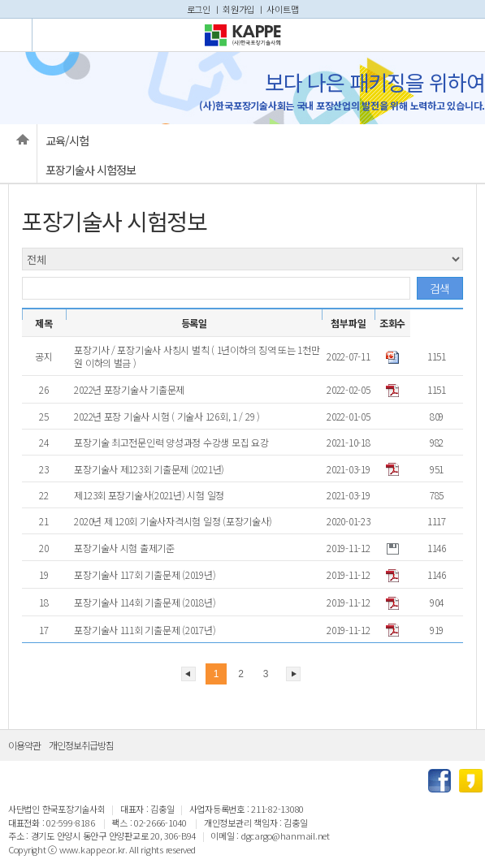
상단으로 (465, 745)
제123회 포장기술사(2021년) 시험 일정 (150, 495)
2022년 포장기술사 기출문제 (130, 389)
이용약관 (24, 745)
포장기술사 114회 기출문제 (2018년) (146, 602)
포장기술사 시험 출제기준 (125, 548)
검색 (440, 288)
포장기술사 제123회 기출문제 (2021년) (150, 469)
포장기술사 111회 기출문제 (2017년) (146, 630)
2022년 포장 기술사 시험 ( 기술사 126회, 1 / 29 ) (168, 416)
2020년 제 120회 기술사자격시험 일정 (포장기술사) (174, 521)
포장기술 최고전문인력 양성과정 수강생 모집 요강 (172, 442)
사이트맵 (282, 9)
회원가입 (238, 9)
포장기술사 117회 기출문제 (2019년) (146, 574)
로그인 (199, 9)
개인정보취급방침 (81, 745)
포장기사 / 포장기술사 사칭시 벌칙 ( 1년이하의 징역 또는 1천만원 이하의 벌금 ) (197, 356)
